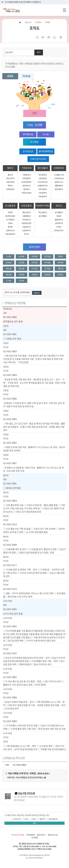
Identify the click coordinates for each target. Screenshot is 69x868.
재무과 (10, 186)
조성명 (38, 125)
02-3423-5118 (10, 524)
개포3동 (21, 275)
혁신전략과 (43, 213)
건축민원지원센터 (38, 159)
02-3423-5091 (10, 484)
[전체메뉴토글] (64, 10)
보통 (34, 819)
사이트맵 (34, 838)
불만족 (42, 819)
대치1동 (34, 263)
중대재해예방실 (46, 151)
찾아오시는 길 (53, 835)
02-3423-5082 (10, 443)
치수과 (26, 234)
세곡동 (22, 281)
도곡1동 (34, 269)
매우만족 (17, 819)
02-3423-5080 (10, 317)
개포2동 (9, 275)
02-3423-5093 (10, 626)
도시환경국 (10, 206)
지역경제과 (26, 179)
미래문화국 (59, 168)
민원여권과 (10, 189)
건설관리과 (26, 227)
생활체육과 (59, 186)
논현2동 (34, 256)
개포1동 (60, 269)
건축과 (10, 223)
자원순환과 (43, 197)
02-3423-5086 (10, 399)
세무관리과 (26, 186)
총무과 (10, 175)
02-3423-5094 (10, 501)
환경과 (10, 227)
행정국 (10, 168)
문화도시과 (59, 182)
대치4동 (60, 263)
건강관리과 (59, 223)
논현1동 (21, 256)
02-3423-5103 (10, 653)
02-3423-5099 (10, 545)
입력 (34, 823)
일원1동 (60, 275)
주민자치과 (10, 179)
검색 (39, 52)
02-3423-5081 (10, 334)
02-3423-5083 (10, 351)
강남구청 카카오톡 (26, 793)
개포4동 (34, 275)
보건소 (59, 206)
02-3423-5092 (10, 677)
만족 (26, 819)
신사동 (9, 256)
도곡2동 (47, 269)
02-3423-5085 (10, 419)
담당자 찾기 (41, 835)
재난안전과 (26, 213)
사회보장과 (43, 179)
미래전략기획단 (43, 206)
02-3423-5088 (10, 697)
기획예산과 (26, 175)
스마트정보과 (59, 179)
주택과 (10, 213)
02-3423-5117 (10, 565)
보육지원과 (43, 189)
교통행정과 (26, 216)
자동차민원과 (26, 223)
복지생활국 (43, 168)
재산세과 (26, 189)
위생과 (59, 216)
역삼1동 (9, 269)
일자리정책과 (26, 182)
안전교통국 (26, 206)
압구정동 (47, 256)
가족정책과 (43, 193)
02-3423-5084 (10, 375)
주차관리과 (26, 220)
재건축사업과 (10, 216)
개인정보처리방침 (18, 835)
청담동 (60, 256)
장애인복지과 (43, 186)
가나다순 (26, 76)
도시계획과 (10, 220)
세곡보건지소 (59, 231)
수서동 (9, 281)
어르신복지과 (43, 182)
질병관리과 (59, 220)
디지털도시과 (59, 175)
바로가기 (37, 293)
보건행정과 (59, 213)
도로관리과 (26, 231)
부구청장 (34, 142)
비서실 (46, 134)
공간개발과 (43, 216)
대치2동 (47, 263)
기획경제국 (26, 168)
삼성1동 (9, 263)
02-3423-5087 (10, 463)
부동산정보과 (10, 234)
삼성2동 (21, 263)
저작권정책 (31, 835)
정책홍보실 (28, 134)
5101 (6, 742)
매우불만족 (53, 819)
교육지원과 (10, 182)
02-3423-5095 (10, 609)
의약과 (59, 227)
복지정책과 (43, 175)
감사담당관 (28, 151)
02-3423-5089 (10, 721)
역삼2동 (21, 269)
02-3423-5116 (10, 589)
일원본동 (47, 275)
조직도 (10, 76)
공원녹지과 (10, 231)
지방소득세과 (26, 193)
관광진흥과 (59, 189)
